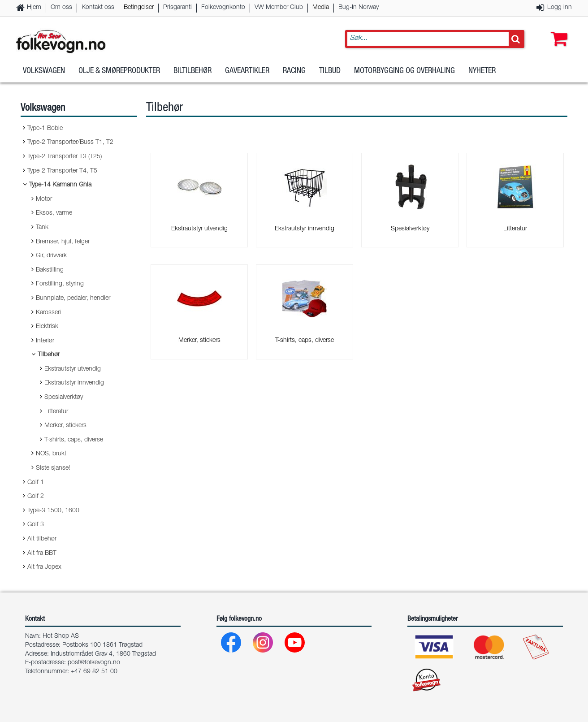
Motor (44, 199)
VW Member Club (279, 8)
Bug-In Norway (359, 8)
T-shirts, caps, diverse (74, 440)
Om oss (61, 8)
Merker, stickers (65, 426)
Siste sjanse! (53, 468)
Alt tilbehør (42, 539)
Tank (42, 228)
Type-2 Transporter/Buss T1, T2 (70, 143)
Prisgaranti (177, 8)
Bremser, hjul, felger (63, 242)
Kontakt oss (98, 8)
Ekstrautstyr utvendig (73, 369)
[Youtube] (295, 645)
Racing (294, 71)
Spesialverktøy (64, 398)
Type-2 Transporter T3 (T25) (65, 157)
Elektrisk (47, 327)
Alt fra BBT (42, 553)
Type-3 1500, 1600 (53, 511)
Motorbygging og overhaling (404, 71)
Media (321, 8)
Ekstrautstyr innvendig (74, 383)
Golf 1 (36, 483)
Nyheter (482, 71)
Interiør (45, 341)
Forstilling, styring (60, 284)
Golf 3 (36, 525)
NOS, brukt (51, 454)
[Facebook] (231, 645)
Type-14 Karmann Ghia (60, 185)
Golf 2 (36, 497)
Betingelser (139, 8)
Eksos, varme (54, 213)
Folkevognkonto (223, 8)
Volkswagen (44, 71)
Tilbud (330, 71)
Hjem (34, 8)
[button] (557, 30)
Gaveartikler (247, 71)
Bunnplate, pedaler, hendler (73, 298)
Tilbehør (49, 355)
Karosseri (48, 313)
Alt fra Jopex (44, 567)
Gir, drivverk (51, 256)
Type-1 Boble (45, 129)
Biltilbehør (192, 71)
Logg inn (560, 8)
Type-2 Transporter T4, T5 (62, 171)
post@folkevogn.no (94, 663)
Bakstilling (50, 270)
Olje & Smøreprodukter (119, 71)
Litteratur (56, 412)
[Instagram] (263, 645)
